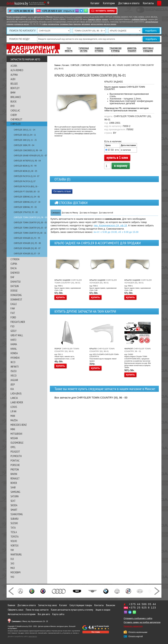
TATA (13, 528)
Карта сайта (58, 614)
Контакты (136, 3)
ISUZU (14, 371)
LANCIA (14, 398)
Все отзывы (96, 632)
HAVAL (14, 349)
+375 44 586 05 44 (23, 11)
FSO (12, 326)
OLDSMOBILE (17, 443)
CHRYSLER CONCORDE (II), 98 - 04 (28, 150)
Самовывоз (58, 213)
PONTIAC (15, 460)
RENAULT (15, 478)
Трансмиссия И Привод (115, 50)
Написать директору (133, 626)
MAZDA (14, 420)
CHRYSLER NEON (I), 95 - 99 (25, 166)
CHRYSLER (16, 124)
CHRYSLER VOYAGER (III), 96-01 (103, 281)
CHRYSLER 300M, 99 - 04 (24, 145)
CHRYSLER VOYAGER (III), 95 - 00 (27, 243)
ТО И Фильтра (69, 50)
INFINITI (15, 367)
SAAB (13, 487)
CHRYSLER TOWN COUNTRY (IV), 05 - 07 (30, 228)
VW (12, 550)
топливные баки (66, 24)
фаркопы (77, 24)
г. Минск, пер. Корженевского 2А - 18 (30, 621)
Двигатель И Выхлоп (132, 50)
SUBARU (15, 519)
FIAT (13, 313)
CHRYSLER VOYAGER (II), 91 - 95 (27, 238)
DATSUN (15, 286)
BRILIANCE (16, 97)
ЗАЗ (12, 563)
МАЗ (13, 568)
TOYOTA (15, 537)
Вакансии (111, 605)
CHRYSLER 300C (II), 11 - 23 (25, 140)
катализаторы (54, 24)
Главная (11, 605)
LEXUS (14, 407)
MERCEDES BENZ (19, 425)
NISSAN (14, 438)
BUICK (14, 101)
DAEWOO (15, 273)
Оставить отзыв (62, 191)
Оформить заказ (16, 610)
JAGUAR (14, 380)
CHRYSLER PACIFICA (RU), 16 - (26, 186)
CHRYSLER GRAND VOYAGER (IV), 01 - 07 (30, 155)
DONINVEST (16, 299)
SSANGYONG (17, 514)
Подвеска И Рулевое (99, 50)
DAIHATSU (16, 282)
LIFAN (13, 411)
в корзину (121, 165)
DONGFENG (16, 295)
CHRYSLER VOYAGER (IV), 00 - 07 (27, 248)
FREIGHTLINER (18, 322)
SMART (14, 510)
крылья (105, 20)
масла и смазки (110, 24)
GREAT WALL (17, 335)
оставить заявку (105, 11)
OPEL (13, 447)
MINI (13, 429)
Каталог (83, 3)
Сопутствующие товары (81, 605)
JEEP (13, 384)
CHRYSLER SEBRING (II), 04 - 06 (27, 197)
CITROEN (15, 259)
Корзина (153, 3)
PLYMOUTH (16, 456)
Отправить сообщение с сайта (138, 618)
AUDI (13, 79)
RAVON (14, 474)
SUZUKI (14, 523)
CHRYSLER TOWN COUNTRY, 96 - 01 (138, 350)
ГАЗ (12, 559)
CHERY (14, 115)
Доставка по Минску (77, 213)
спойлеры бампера (139, 20)
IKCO (13, 362)
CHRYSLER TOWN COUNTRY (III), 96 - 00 (30, 217)
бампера (91, 20)
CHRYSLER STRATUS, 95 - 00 (26, 212)
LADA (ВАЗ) (16, 393)
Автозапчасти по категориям (22, 614)
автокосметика (97, 24)
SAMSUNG (15, 492)
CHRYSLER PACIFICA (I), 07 (25, 181)
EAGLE (14, 304)
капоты (98, 20)
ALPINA (14, 75)
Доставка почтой (125, 213)
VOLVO (14, 541)
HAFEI (13, 340)
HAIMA (14, 344)
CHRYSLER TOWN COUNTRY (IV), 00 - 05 (30, 222)
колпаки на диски (22, 24)
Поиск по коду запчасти (37, 610)
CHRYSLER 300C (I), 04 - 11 (25, 135)
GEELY (14, 331)
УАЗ (12, 577)
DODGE (14, 290)
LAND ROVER (17, 402)
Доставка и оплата (116, 3)
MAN (13, 416)
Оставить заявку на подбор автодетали (142, 622)
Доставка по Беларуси (102, 213)
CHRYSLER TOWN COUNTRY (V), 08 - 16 (30, 233)
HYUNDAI (15, 358)
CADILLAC (15, 110)
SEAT (13, 501)
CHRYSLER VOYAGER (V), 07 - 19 (27, 253)
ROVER (14, 483)
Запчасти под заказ (48, 605)
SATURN (15, 496)
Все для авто (44, 614)
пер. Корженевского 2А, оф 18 (110, 226)
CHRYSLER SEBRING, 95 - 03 (25, 207)
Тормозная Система (84, 50)
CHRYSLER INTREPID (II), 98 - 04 (27, 161)
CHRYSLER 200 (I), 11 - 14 (24, 130)
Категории (96, 3)
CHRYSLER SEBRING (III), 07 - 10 (27, 202)
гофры (45, 24)
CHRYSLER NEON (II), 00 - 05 (25, 171)
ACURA (14, 66)
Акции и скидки (103, 610)
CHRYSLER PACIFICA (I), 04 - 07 (27, 176)
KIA (12, 389)
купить (61, 297)
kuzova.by (17, 3)
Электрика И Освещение (148, 50)
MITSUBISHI (16, 434)
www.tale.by (33, 637)
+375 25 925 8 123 (52, 11)
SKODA (14, 505)
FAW (13, 308)
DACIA (14, 268)
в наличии (126, 150)
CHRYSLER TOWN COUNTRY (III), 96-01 (68, 281)
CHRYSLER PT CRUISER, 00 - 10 (27, 191)
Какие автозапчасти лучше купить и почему (72, 610)
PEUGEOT (15, 452)
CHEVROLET (16, 119)
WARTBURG (16, 554)
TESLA (14, 532)
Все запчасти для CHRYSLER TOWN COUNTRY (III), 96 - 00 (91, 398)
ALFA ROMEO (17, 70)
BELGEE (14, 84)
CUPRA (14, 264)
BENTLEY (15, 88)
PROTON (15, 469)
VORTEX (15, 545)
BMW (13, 92)
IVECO (14, 375)
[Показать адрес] (48, 3)
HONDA (14, 353)
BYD (13, 106)
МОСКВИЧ (15, 572)
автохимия (86, 24)
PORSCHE (15, 465)
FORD (13, 317)
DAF (12, 277)
